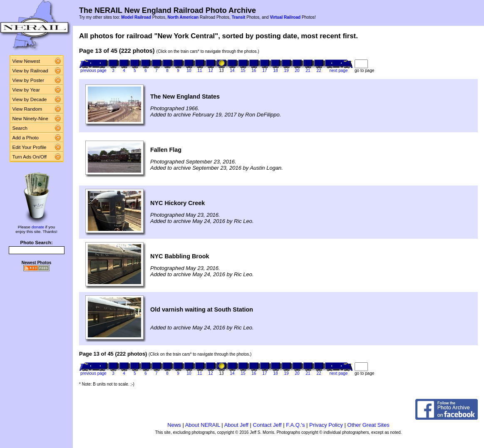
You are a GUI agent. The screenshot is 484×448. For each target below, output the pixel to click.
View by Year (26, 90)
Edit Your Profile (30, 147)
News (174, 425)
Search (20, 128)
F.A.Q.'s (295, 425)
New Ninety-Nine (30, 119)
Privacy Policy (326, 425)
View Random (27, 109)
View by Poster (29, 80)
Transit (239, 17)
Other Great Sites (369, 425)
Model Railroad (136, 17)
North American (183, 17)
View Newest (26, 61)
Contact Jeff (267, 425)
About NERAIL (203, 425)
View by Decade (30, 99)
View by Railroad (30, 71)
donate (38, 227)
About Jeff (236, 425)
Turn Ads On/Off (30, 157)
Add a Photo (26, 138)
